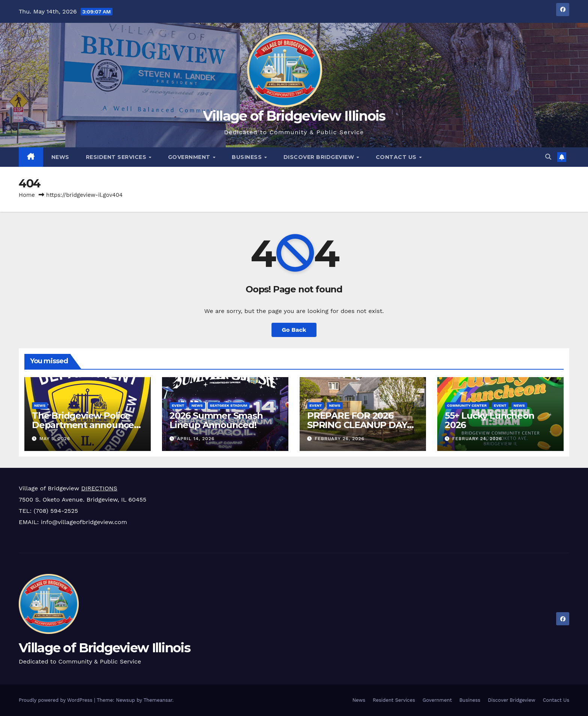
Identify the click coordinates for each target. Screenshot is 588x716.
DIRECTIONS (99, 488)
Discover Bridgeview (320, 157)
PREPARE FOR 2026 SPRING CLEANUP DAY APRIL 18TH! (357, 425)
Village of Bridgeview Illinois (294, 116)
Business (248, 157)
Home (27, 195)
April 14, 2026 (196, 439)
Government (190, 157)
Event (178, 405)
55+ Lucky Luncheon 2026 (489, 420)
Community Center (467, 405)
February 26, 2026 (340, 439)
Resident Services (117, 157)
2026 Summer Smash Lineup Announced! (216, 420)
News (60, 157)
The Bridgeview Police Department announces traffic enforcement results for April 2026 (85, 430)
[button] (548, 157)
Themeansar (158, 700)
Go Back (294, 330)
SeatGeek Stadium (229, 405)
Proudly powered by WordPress (56, 700)
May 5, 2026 (55, 439)
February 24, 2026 (477, 439)
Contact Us (397, 157)
